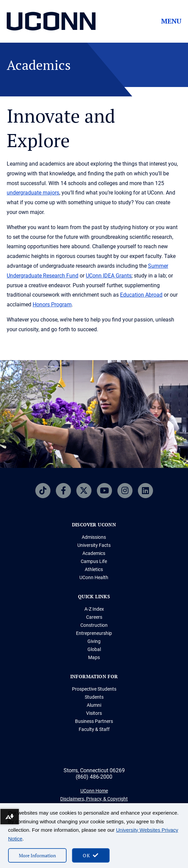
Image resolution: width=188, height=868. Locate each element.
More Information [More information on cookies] (37, 855)
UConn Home (94, 791)
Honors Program (52, 305)
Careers (94, 617)
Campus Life (94, 561)
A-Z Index (94, 609)
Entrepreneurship (94, 633)
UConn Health (94, 577)
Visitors (94, 713)
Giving (94, 641)
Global (94, 649)
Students (94, 697)
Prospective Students (94, 689)
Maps (94, 657)
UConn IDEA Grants (109, 276)
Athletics (94, 569)
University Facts (94, 545)
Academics (94, 553)
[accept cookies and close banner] (91, 855)
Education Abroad (141, 295)
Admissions (94, 537)
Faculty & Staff (94, 729)
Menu (171, 21)
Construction (94, 625)
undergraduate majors (33, 193)
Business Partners (94, 721)
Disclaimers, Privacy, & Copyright (94, 799)
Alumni (94, 705)
